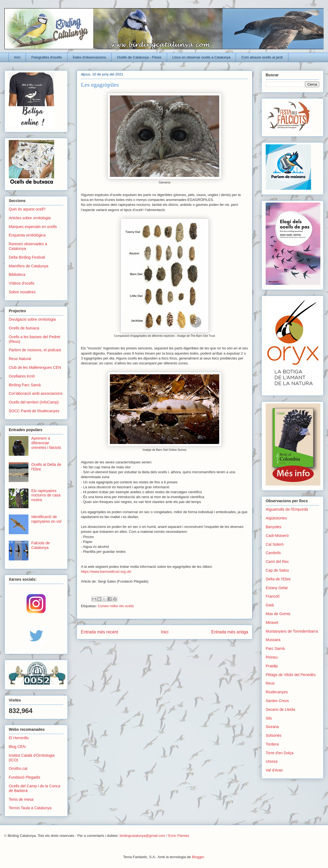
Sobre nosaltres (22, 292)
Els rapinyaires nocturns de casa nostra (46, 495)
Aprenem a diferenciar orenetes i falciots (46, 443)
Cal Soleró (275, 544)
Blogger (198, 857)
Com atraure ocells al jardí (262, 57)
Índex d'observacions (89, 57)
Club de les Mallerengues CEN (35, 367)
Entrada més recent (99, 632)
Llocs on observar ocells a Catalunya (201, 57)
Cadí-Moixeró (277, 536)
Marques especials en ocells (33, 227)
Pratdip (272, 666)
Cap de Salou (277, 570)
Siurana (272, 727)
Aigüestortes (276, 518)
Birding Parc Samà (25, 385)
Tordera (272, 744)
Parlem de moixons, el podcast (35, 350)
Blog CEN (17, 747)
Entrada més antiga (230, 632)
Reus (270, 683)
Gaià (270, 605)
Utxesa (272, 761)
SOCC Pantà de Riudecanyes (34, 411)
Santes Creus (277, 701)
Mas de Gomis (278, 614)
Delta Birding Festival (27, 257)
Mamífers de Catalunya (29, 266)
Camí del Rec (277, 562)
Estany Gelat (277, 588)
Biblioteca (17, 274)
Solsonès (274, 735)
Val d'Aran (274, 770)
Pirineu (272, 657)
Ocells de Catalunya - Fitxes (139, 57)
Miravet (272, 622)
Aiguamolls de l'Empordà (287, 509)
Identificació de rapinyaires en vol (46, 519)
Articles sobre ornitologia (30, 218)
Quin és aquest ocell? (27, 209)
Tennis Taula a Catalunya (30, 808)
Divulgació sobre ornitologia (32, 319)
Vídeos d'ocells (22, 283)
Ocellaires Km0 (22, 376)
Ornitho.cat (18, 768)
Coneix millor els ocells (116, 606)
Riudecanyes (277, 692)
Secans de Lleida (280, 709)
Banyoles (274, 527)
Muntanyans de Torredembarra (292, 631)
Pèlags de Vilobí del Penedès (291, 675)
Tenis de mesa (21, 799)
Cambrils (273, 553)
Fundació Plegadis (24, 777)
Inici (17, 57)
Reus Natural (20, 359)
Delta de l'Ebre (278, 579)
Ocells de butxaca (24, 328)
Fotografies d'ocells (47, 57)
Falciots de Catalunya (41, 545)
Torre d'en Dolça (280, 753)
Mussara (273, 640)
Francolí (273, 596)
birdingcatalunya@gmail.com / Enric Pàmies (155, 836)
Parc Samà (275, 648)
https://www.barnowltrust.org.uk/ (106, 572)
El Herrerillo (19, 738)
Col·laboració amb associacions (36, 393)
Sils (269, 718)
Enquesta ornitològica (27, 235)
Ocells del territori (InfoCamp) (34, 402)
